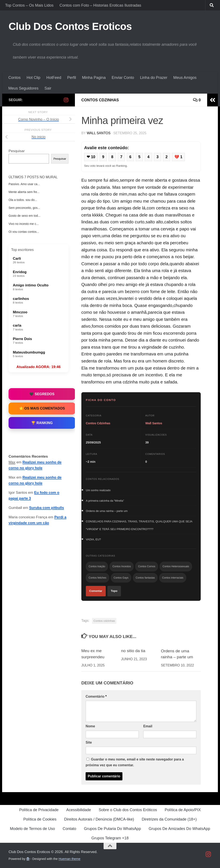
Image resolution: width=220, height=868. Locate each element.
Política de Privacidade (39, 810)
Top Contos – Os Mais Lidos (29, 5)
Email (148, 726)
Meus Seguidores (23, 88)
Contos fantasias (145, 578)
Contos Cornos (147, 566)
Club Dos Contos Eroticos (70, 26)
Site (89, 742)
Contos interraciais (173, 578)
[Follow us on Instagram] (66, 100)
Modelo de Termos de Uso (32, 829)
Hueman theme (70, 859)
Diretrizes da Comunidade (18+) (169, 819)
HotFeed (54, 78)
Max (12, 462)
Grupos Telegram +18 (110, 838)
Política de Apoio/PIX (183, 810)
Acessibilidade (79, 810)
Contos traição (97, 566)
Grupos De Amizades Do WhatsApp (179, 829)
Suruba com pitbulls (47, 508)
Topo (114, 591)
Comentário (96, 696)
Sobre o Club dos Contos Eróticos (128, 810)
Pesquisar (17, 151)
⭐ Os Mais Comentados (42, 408)
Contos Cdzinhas (100, 100)
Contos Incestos (122, 566)
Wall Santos (99, 133)
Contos (14, 78)
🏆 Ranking (42, 423)
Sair (48, 88)
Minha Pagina (94, 78)
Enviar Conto (123, 78)
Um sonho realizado (98, 490)
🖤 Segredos (42, 394)
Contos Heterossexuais (176, 566)
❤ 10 (91, 157)
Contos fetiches (97, 578)
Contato (69, 829)
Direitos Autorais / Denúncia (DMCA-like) (99, 819)
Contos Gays (121, 578)
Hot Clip (33, 78)
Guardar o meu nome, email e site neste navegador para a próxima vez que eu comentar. (135, 762)
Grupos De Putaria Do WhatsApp (112, 829)
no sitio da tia (133, 651)
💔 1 (178, 157)
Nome (90, 726)
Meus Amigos (185, 78)
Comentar (96, 591)
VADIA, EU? (93, 539)
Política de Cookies (40, 819)
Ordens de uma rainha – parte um (107, 511)
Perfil (72, 78)
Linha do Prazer (154, 78)
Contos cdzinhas (104, 621)
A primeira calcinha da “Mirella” (105, 501)
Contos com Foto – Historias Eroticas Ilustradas (100, 5)
